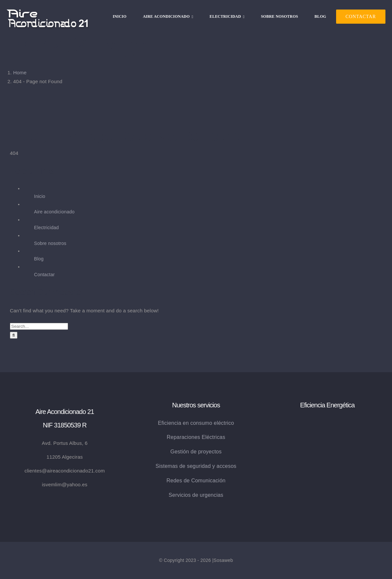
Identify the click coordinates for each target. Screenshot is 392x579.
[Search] (14, 335)
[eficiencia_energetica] (327, 421)
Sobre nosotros (50, 243)
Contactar (45, 275)
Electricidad (47, 228)
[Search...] (39, 326)
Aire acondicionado (54, 212)
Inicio (40, 196)
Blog (39, 259)
